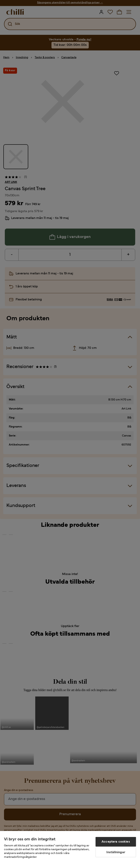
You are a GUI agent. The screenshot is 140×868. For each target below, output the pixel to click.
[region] (70, 849)
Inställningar (116, 852)
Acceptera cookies (116, 842)
